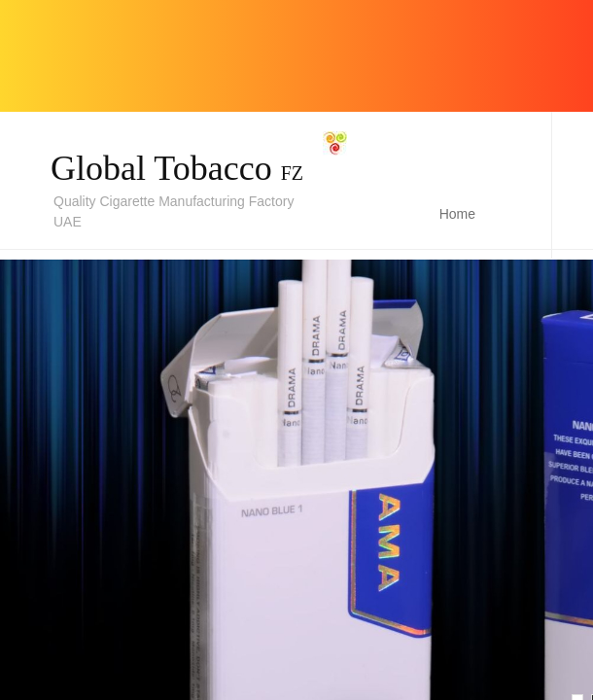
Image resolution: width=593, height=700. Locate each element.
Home (457, 214)
